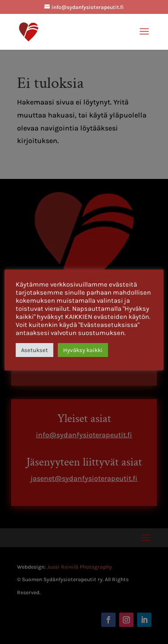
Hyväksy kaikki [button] (83, 350)
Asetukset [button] (34, 350)
